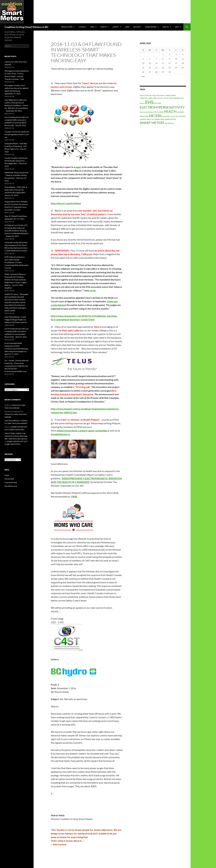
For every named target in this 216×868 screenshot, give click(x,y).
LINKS (127, 27)
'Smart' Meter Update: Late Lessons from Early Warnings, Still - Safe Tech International (16, 436)
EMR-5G (166, 27)
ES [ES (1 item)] (158, 112)
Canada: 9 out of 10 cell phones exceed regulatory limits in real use (17, 134)
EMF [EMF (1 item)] (155, 112)
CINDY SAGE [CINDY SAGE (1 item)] (157, 98)
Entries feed (9, 479)
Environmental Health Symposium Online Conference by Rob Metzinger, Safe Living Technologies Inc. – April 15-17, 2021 (17, 349)
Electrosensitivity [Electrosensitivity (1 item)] (146, 112)
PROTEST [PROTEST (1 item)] (182, 116)
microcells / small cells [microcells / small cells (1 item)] (170, 116)
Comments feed (11, 482)
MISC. (177, 27)
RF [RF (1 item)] (153, 119)
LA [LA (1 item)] (178, 112)
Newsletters (67, 27)
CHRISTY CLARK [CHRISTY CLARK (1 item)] (146, 98)
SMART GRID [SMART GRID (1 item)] (159, 119)
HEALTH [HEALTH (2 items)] (170, 111)
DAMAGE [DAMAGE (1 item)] (177, 98)
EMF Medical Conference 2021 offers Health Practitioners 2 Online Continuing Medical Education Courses (17, 262)
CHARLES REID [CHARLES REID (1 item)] (170, 95)
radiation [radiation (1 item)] (143, 119)
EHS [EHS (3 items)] (149, 102)
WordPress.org (11, 486)
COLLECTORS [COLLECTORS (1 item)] (168, 98)
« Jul (143, 76)
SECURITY (137, 27)
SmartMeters (151, 27)
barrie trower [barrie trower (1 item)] (145, 95)
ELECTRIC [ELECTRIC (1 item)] (158, 103)
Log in (7, 475)
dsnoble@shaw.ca (60, 434)
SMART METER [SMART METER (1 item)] (170, 119)
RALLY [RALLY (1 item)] (149, 119)
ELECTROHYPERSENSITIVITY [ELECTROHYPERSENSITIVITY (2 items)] (162, 107)
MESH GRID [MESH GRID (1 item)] (144, 116)
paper (78, 167)
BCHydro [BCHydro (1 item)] (161, 95)
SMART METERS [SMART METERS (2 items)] (152, 123)
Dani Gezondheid (11, 421)
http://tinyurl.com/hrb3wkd (66, 203)
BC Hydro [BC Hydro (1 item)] (153, 95)
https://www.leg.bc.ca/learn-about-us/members (83, 431)
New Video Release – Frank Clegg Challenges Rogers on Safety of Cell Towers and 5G (16, 320)
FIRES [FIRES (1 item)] (161, 112)
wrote (93, 290)
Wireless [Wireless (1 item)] (171, 123)
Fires (92, 27)
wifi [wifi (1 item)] (166, 123)
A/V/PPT (116, 27)
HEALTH (103, 27)
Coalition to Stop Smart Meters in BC (27, 27)
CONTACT (82, 27)
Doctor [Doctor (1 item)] (142, 103)
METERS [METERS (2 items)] (155, 116)
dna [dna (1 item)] (182, 98)
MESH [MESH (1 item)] (182, 112)
